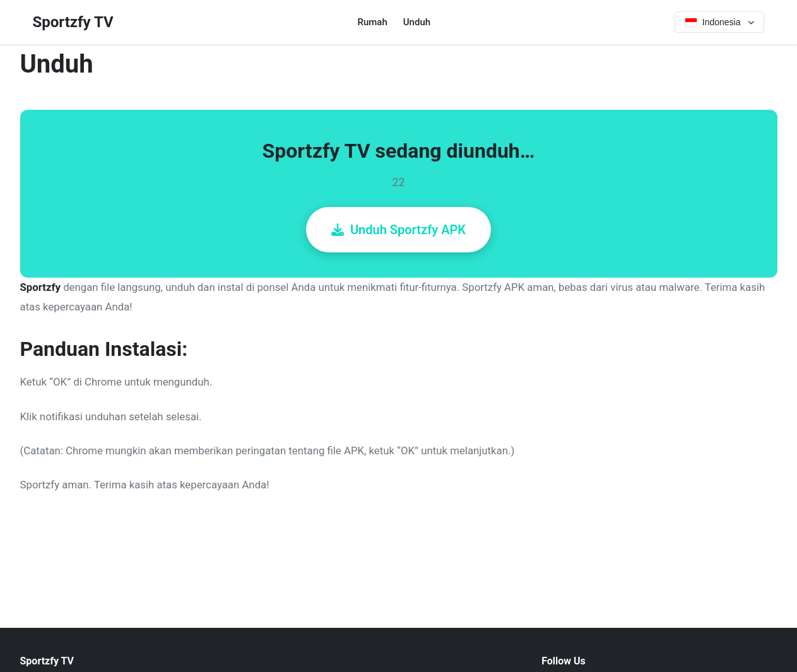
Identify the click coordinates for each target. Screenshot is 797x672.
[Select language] (720, 22)
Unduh (417, 22)
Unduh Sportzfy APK (398, 230)
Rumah (372, 22)
